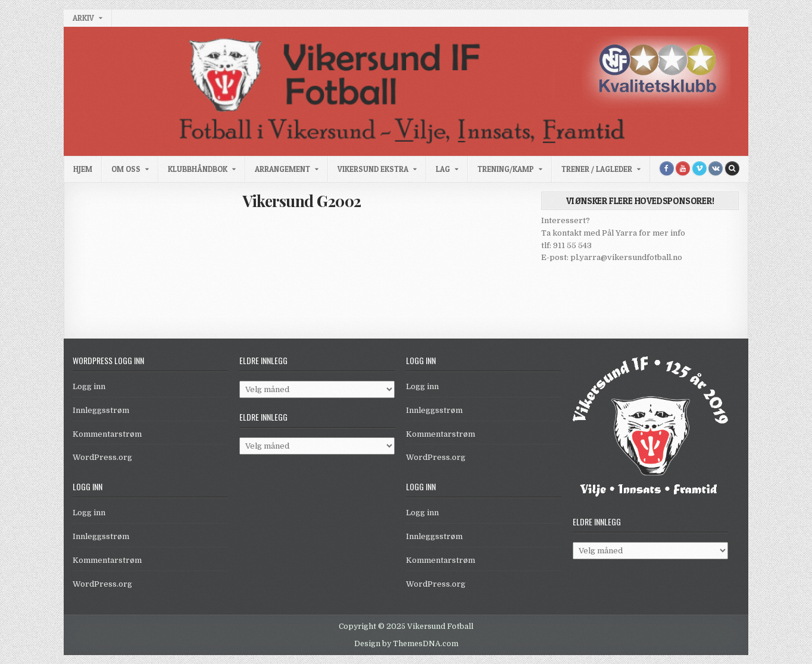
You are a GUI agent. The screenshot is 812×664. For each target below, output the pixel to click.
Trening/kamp (506, 169)
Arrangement (282, 169)
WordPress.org (102, 457)
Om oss (126, 169)
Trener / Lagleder (597, 169)
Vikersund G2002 (302, 201)
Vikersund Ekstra (373, 169)
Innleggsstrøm (101, 410)
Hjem (83, 169)
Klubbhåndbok (198, 169)
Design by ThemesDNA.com (406, 644)
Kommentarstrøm (107, 434)
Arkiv (83, 18)
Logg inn (89, 386)
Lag (443, 169)
